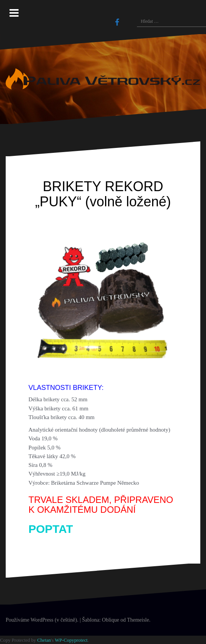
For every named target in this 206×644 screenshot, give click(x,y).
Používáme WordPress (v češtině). (42, 620)
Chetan (44, 640)
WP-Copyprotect (71, 640)
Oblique (111, 620)
